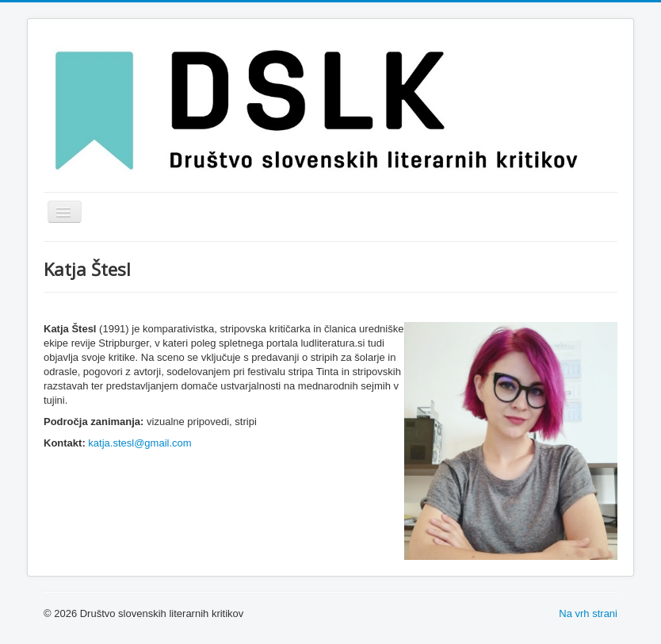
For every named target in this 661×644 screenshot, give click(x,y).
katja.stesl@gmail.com (139, 443)
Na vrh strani (588, 613)
